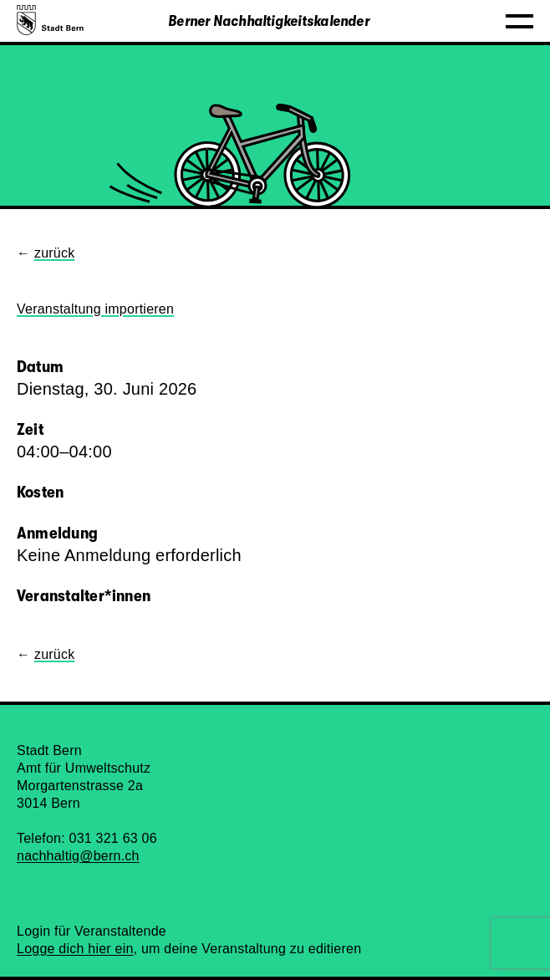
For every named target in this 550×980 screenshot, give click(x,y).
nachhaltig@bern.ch (78, 856)
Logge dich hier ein (75, 949)
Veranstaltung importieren (95, 309)
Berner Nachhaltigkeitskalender (269, 21)
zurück (55, 253)
